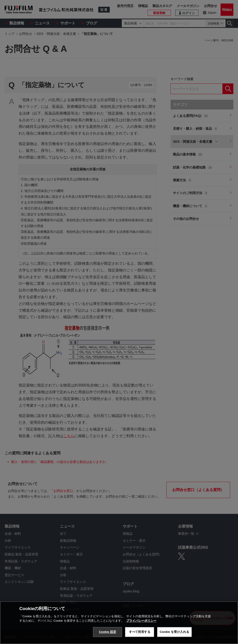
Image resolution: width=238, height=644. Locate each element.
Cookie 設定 (108, 632)
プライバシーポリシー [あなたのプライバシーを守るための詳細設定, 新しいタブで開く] (141, 621)
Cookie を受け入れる (174, 632)
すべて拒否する (140, 632)
